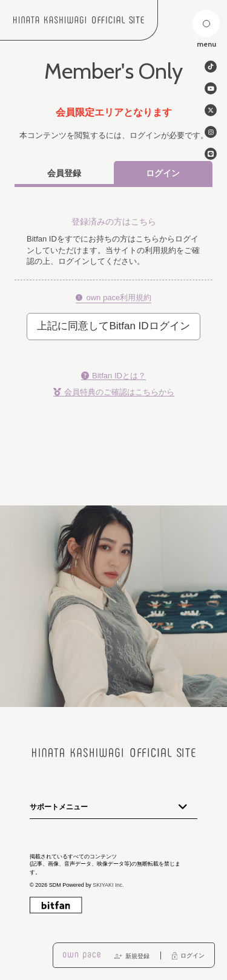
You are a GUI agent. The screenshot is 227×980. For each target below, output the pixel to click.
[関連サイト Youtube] (211, 88)
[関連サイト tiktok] (211, 67)
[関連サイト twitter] (211, 110)
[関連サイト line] (211, 154)
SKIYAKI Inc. (108, 885)
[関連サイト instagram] (211, 132)
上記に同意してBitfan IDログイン (113, 326)
